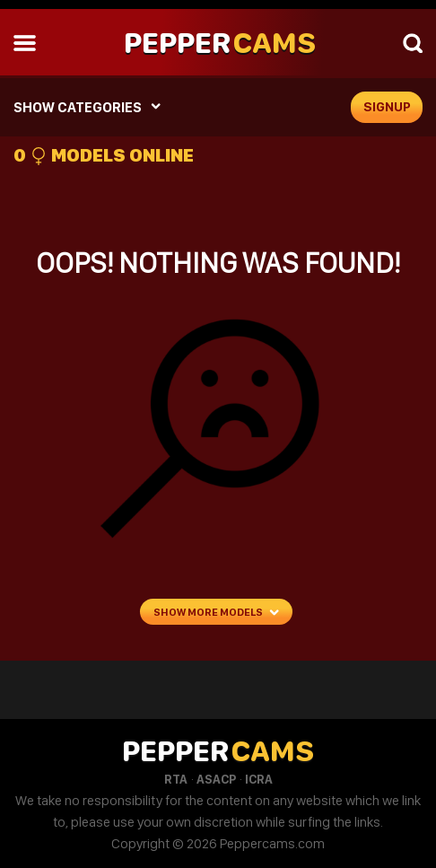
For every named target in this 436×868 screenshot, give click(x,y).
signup (387, 107)
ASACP (216, 779)
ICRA (259, 779)
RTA (176, 779)
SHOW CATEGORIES (78, 107)
